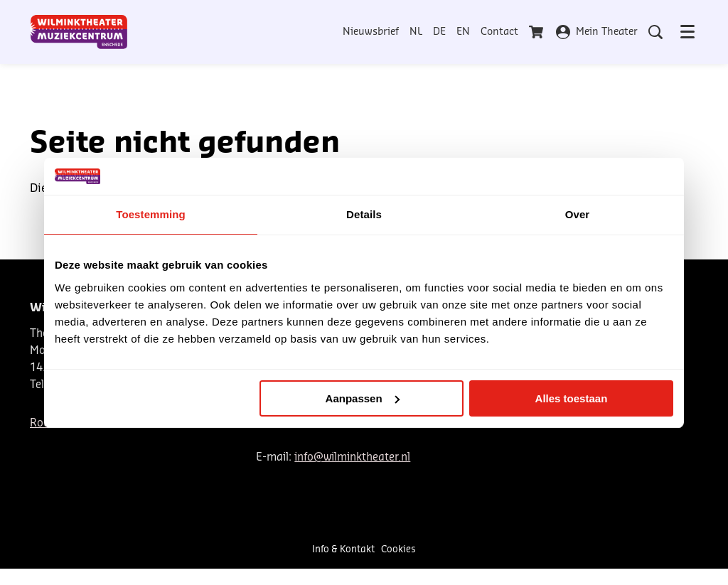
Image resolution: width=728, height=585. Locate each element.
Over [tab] (578, 214)
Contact (499, 32)
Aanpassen (363, 398)
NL (416, 32)
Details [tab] (364, 214)
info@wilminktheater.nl (352, 457)
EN (463, 32)
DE (439, 32)
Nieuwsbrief (371, 32)
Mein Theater (597, 32)
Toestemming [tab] (151, 214)
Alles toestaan (572, 398)
